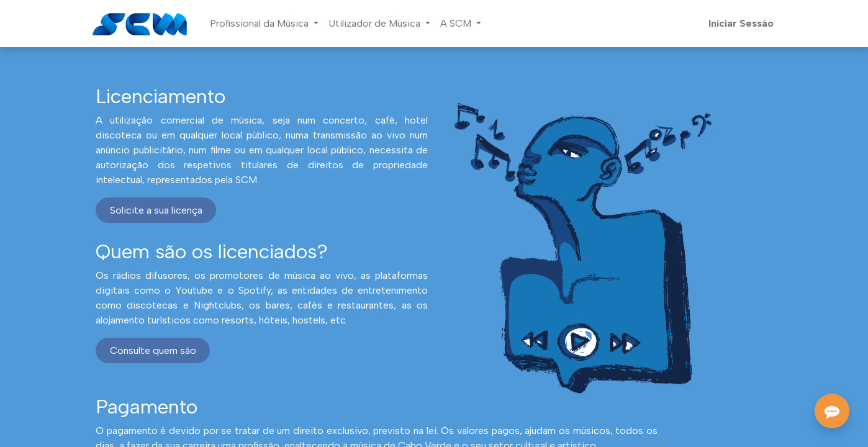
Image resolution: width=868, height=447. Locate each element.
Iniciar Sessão (741, 23)
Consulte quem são (153, 350)
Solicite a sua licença (156, 210)
